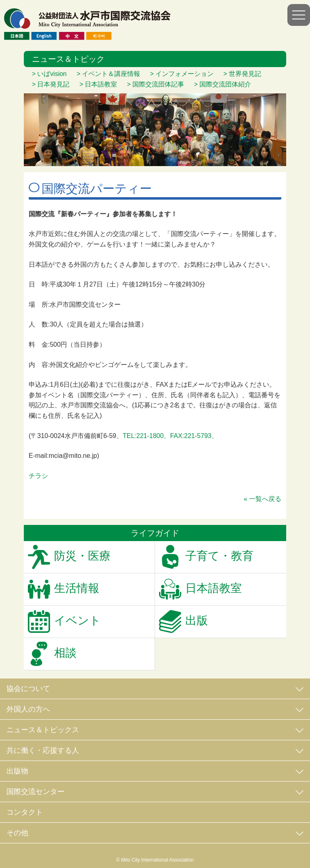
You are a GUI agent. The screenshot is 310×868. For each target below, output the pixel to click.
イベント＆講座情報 (111, 74)
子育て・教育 (219, 556)
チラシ (38, 476)
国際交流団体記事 (158, 84)
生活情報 (77, 588)
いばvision (52, 74)
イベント (77, 620)
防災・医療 (82, 556)
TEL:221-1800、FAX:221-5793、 (170, 436)
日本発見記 (53, 84)
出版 (197, 620)
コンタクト (25, 812)
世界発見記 (245, 74)
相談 (65, 653)
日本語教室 (101, 84)
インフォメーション (184, 74)
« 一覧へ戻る (263, 499)
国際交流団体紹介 (225, 84)
